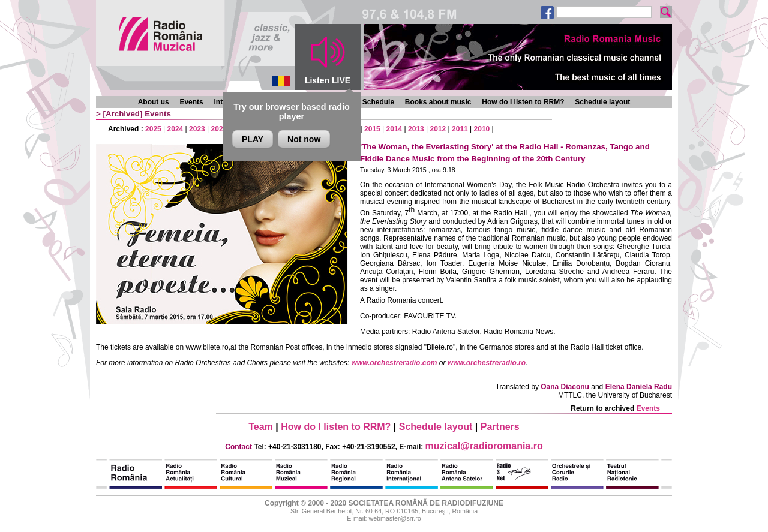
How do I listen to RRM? (523, 102)
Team (261, 427)
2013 (416, 129)
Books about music (438, 102)
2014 (394, 129)
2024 (175, 129)
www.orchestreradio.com (394, 363)
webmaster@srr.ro (394, 518)
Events (191, 102)
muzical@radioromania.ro (484, 446)
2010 (482, 129)
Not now (304, 139)
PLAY (253, 139)
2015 (372, 129)
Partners (500, 427)
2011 (460, 129)
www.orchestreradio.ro (487, 363)
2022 (219, 129)
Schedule (378, 102)
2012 (438, 129)
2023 (197, 129)
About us (154, 102)
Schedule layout (602, 102)
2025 (153, 129)
